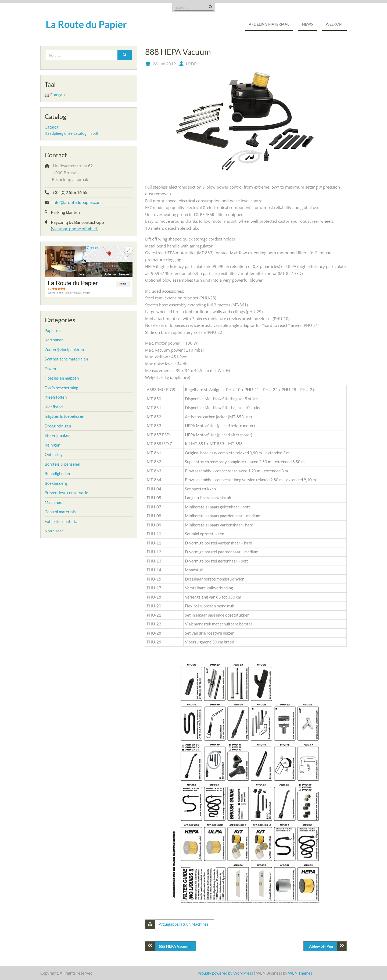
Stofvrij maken (58, 435)
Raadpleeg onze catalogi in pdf (71, 133)
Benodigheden (57, 473)
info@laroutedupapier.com (77, 202)
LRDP (191, 64)
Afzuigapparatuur (174, 924)
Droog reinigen (58, 426)
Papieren (53, 330)
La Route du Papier (86, 24)
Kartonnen (54, 340)
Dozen (50, 369)
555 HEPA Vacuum (175, 946)
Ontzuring (54, 454)
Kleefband (54, 407)
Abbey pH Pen (321, 946)
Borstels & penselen (62, 464)
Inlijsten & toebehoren (64, 416)
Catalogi (52, 127)
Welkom (334, 24)
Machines (200, 924)
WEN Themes (300, 973)
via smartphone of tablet (75, 229)
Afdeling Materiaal (269, 24)
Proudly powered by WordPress (225, 973)
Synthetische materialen (66, 359)
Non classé (54, 531)
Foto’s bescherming (61, 388)
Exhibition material (62, 521)
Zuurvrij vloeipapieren (64, 349)
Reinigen (52, 445)
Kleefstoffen (56, 397)
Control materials (60, 512)
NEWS (307, 24)
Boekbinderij (56, 483)
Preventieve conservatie (66, 493)
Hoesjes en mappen (62, 378)
